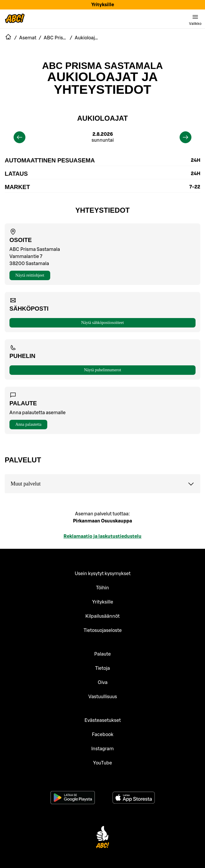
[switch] (195, 19)
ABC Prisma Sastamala (103, 66)
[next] (186, 137)
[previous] (19, 137)
